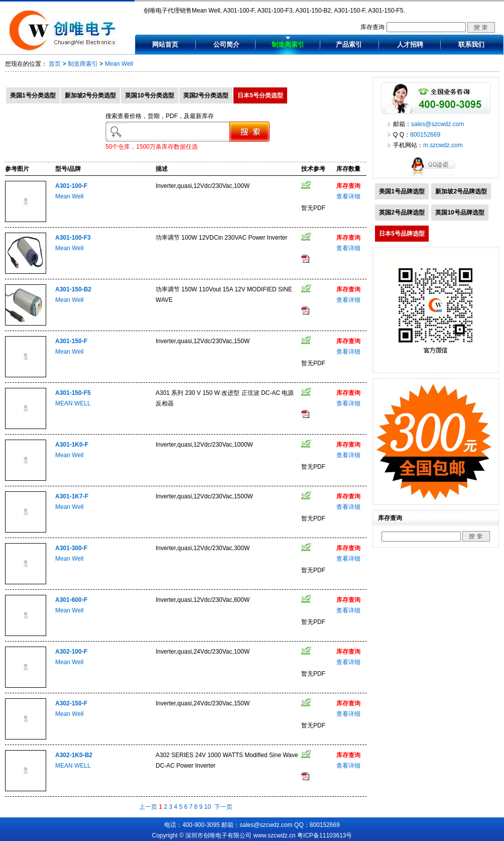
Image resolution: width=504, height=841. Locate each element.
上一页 (148, 807)
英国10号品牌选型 (460, 213)
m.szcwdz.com (443, 145)
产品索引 (349, 44)
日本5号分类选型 (260, 95)
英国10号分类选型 (149, 95)
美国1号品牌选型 (402, 191)
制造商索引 (288, 44)
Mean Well (119, 64)
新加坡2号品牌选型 (461, 191)
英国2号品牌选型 (402, 213)
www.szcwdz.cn (275, 835)
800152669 (425, 135)
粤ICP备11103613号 (325, 835)
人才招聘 (410, 44)
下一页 (223, 807)
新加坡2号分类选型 (91, 95)
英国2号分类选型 (206, 95)
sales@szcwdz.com (438, 124)
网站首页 (165, 44)
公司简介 (226, 44)
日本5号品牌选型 (402, 234)
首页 (55, 64)
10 (208, 807)
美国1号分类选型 (33, 95)
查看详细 (348, 196)
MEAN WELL (73, 403)
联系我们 (471, 44)
